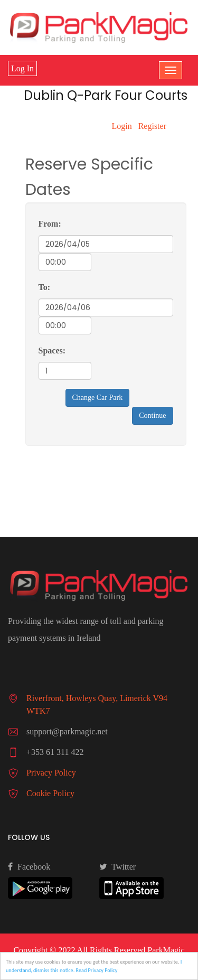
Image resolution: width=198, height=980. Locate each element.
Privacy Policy (51, 773)
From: (50, 224)
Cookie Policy (50, 793)
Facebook (29, 866)
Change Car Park (98, 398)
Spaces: (52, 351)
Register (152, 126)
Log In (22, 68)
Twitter (118, 866)
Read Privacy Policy (97, 971)
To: (45, 287)
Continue (152, 416)
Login (121, 126)
